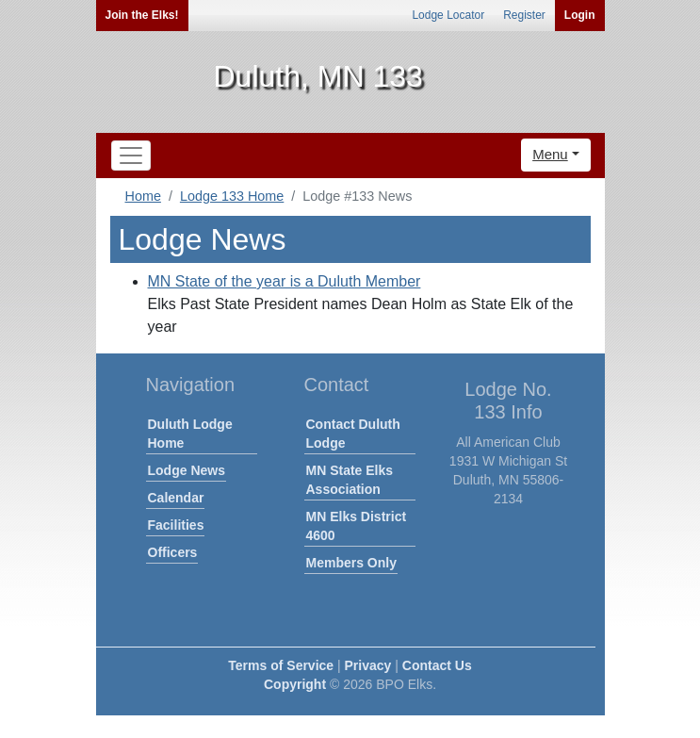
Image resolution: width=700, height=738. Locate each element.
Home (143, 196)
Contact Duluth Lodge (353, 434)
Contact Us (437, 665)
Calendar (176, 498)
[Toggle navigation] (131, 156)
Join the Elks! (142, 15)
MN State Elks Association (350, 480)
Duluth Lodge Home (190, 434)
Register (524, 15)
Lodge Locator (448, 15)
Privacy (368, 665)
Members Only (351, 563)
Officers (173, 552)
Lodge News (187, 470)
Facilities (176, 525)
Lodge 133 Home (232, 196)
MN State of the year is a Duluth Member (285, 281)
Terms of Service (281, 665)
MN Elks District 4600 (357, 526)
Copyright (295, 684)
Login (580, 15)
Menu (550, 154)
